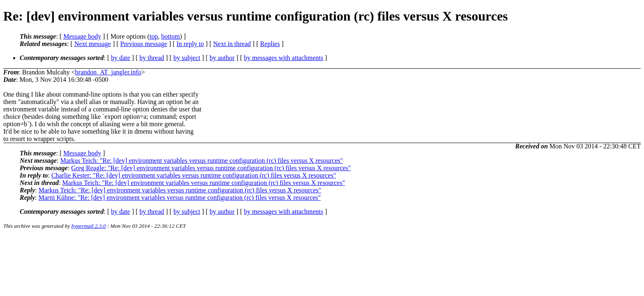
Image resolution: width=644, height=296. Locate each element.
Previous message (144, 44)
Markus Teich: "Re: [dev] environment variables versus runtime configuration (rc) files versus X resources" (202, 161)
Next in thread (232, 44)
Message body (82, 36)
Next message (93, 44)
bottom (170, 36)
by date (121, 58)
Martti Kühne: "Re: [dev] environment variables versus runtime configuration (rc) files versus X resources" (180, 198)
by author (222, 58)
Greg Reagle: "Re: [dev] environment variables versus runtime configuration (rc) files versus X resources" (211, 168)
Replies (270, 44)
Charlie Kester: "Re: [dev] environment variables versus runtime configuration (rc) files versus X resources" (194, 175)
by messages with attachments (284, 58)
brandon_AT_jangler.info (108, 72)
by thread (152, 58)
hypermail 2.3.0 (89, 226)
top (154, 36)
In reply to (190, 44)
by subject (187, 58)
